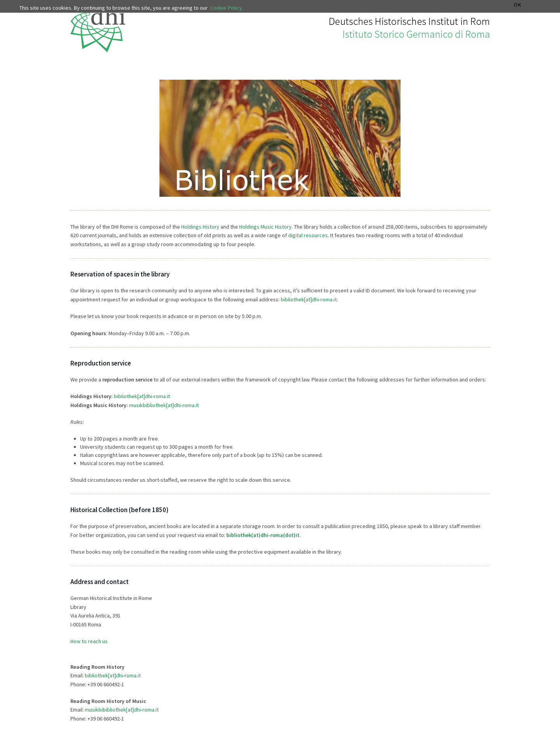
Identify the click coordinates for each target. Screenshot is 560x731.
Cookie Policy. (226, 8)
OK (517, 5)
